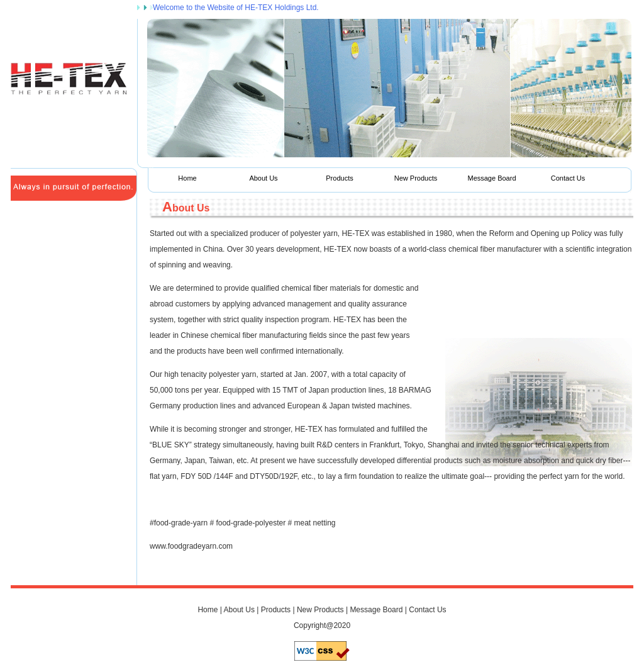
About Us (263, 178)
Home (187, 178)
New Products (416, 178)
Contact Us (568, 178)
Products (339, 178)
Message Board (491, 178)
